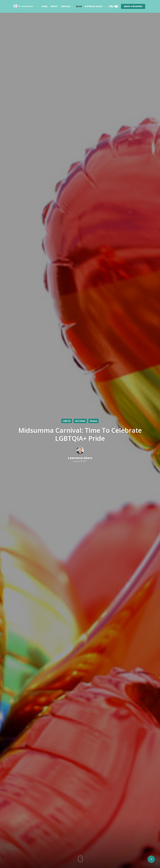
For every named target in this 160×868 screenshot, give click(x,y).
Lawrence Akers (80, 458)
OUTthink (80, 421)
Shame (93, 421)
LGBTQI (67, 421)
